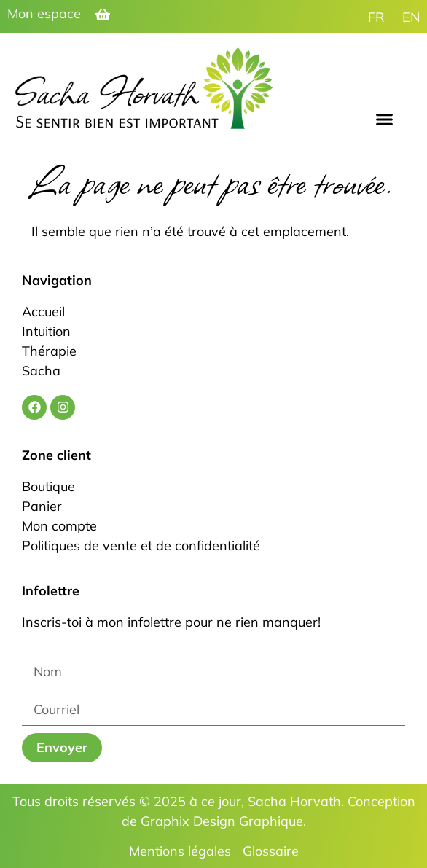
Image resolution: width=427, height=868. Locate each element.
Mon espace (44, 13)
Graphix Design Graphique (222, 821)
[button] (385, 120)
